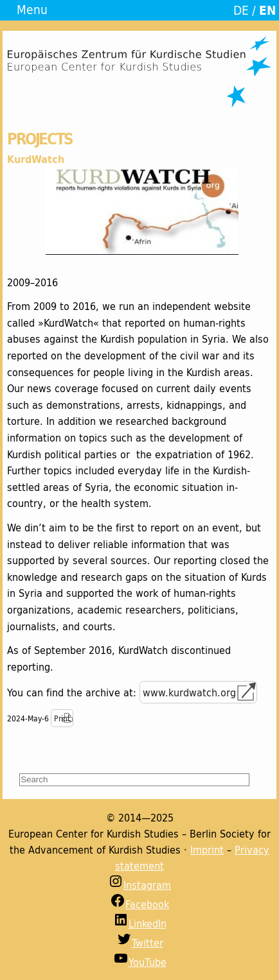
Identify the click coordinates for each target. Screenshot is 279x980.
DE (241, 10)
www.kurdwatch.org (189, 692)
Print (62, 718)
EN (267, 10)
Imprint (207, 849)
